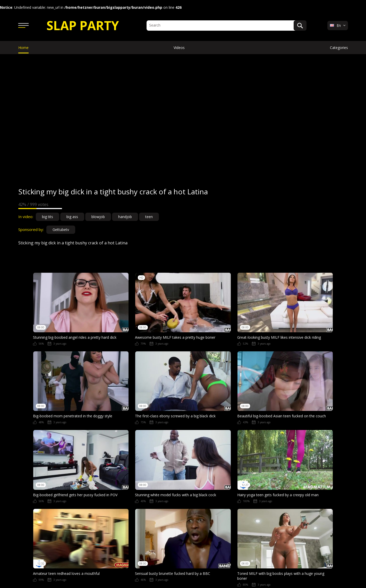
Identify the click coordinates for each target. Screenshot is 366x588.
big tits (48, 217)
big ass (72, 217)
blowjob (98, 217)
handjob (125, 217)
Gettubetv (61, 230)
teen (149, 217)
